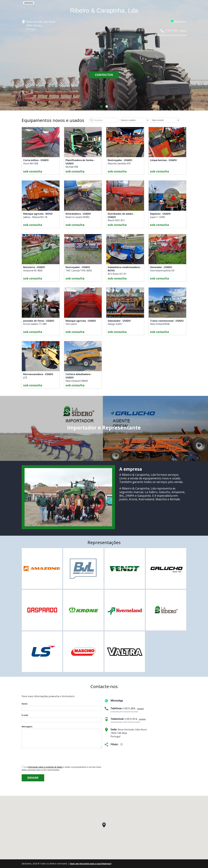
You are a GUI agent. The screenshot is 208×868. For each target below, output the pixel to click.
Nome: (25, 704)
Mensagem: (27, 727)
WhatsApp (180, 22)
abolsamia (29, 3)
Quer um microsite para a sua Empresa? (91, 864)
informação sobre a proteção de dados (45, 767)
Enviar (33, 778)
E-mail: (25, 715)
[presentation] (44, 757)
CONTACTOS (104, 75)
